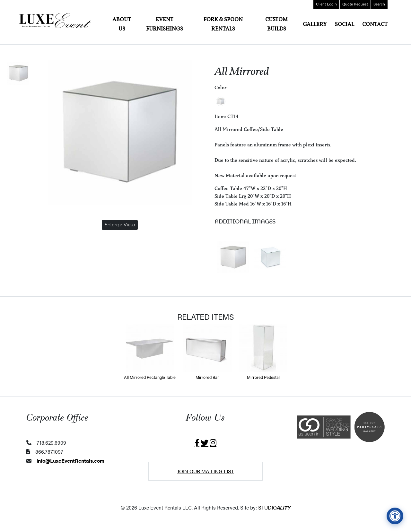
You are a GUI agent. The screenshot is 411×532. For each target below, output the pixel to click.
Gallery (315, 25)
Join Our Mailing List (206, 471)
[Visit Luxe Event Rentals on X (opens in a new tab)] (205, 443)
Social (345, 25)
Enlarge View (120, 225)
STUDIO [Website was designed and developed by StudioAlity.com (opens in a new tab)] (274, 507)
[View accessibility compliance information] (395, 516)
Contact (375, 25)
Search (379, 4)
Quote (355, 4)
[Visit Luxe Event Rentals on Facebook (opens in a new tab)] (197, 443)
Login (326, 4)
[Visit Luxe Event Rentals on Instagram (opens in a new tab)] (213, 443)
